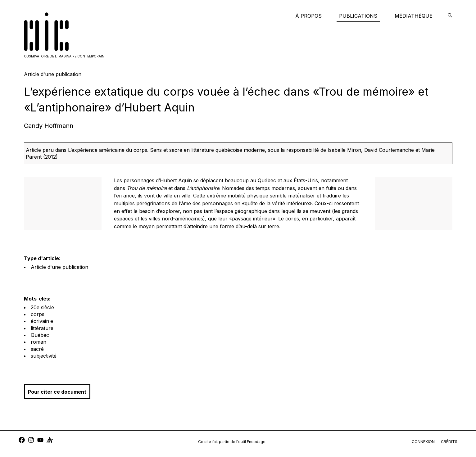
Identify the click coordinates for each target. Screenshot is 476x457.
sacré (37, 349)
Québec (40, 335)
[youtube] (40, 441)
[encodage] (450, 16)
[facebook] (22, 441)
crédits (449, 442)
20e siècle (42, 307)
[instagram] (31, 441)
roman (39, 342)
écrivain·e (42, 321)
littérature (42, 328)
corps (38, 314)
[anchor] (50, 441)
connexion (423, 442)
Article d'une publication (59, 267)
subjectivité (44, 356)
